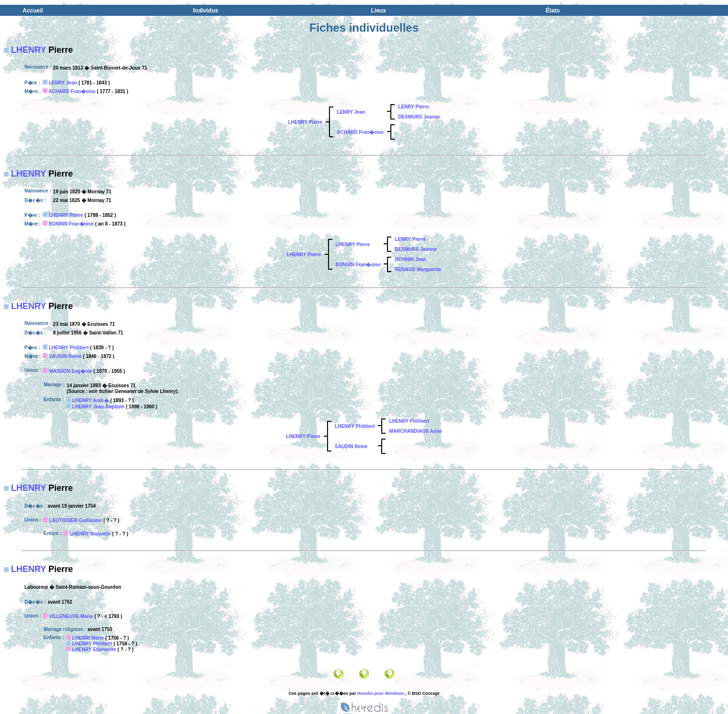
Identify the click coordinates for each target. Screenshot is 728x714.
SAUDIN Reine (65, 356)
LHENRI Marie (88, 638)
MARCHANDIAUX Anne (415, 431)
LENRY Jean (63, 83)
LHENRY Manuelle (90, 534)
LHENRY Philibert (69, 348)
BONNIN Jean (410, 259)
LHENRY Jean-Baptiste (99, 407)
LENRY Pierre (413, 107)
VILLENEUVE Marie (71, 616)
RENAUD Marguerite (418, 269)
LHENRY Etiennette (94, 649)
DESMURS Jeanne (419, 117)
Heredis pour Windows (381, 693)
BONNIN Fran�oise (71, 224)
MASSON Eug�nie (70, 371)
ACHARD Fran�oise (72, 91)
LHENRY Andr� (91, 400)
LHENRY (29, 50)
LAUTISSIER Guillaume (76, 520)
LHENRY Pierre (305, 122)
